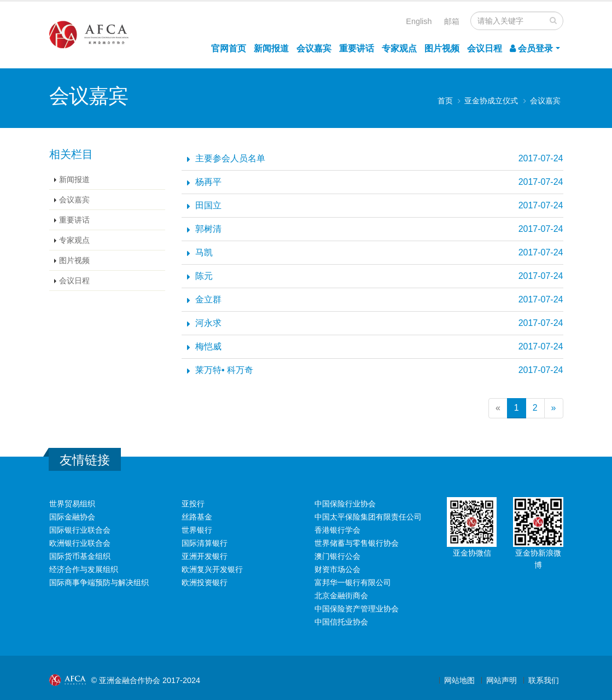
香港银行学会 (337, 530)
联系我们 (544, 680)
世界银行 (197, 530)
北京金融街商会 (341, 596)
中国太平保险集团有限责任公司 (368, 517)
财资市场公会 (337, 569)
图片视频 (442, 48)
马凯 (204, 252)
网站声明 (502, 680)
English (419, 21)
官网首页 (229, 48)
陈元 (204, 276)
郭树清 (208, 229)
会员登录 (531, 48)
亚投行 (193, 504)
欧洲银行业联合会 (80, 543)
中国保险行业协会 (345, 504)
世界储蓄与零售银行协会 (357, 543)
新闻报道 (271, 48)
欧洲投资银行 (205, 582)
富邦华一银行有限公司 (353, 582)
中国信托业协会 (341, 622)
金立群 (208, 299)
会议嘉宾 (314, 48)
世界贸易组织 (72, 504)
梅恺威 (208, 346)
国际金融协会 (72, 517)
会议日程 (485, 48)
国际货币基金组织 (80, 556)
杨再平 (208, 182)
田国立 (208, 205)
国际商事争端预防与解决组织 (99, 582)
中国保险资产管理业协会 (357, 609)
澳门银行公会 (337, 556)
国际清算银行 (205, 543)
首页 (445, 101)
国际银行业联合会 (80, 530)
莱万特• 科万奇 (224, 370)
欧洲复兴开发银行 (212, 569)
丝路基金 (197, 517)
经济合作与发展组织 (84, 569)
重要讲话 (357, 48)
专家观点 (399, 48)
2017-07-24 (541, 158)
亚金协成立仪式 (491, 101)
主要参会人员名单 (230, 158)
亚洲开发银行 (205, 556)
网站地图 (459, 680)
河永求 (208, 323)
